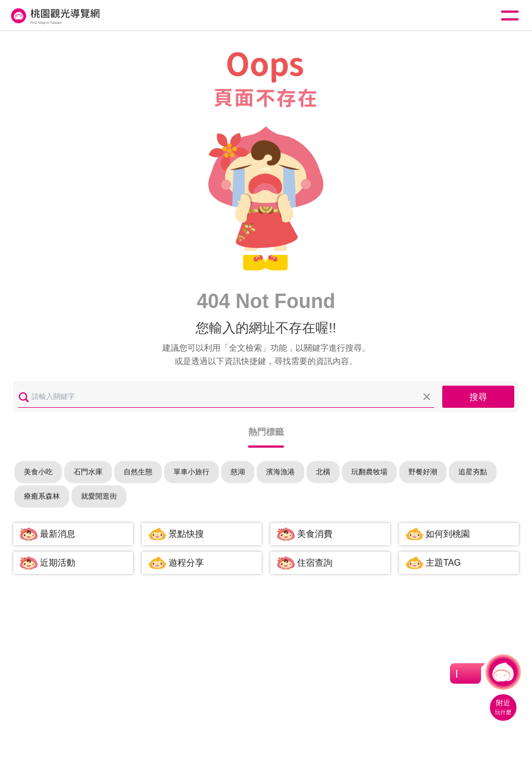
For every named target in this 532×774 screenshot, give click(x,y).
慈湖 (238, 472)
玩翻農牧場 (369, 472)
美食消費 (315, 534)
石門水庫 (88, 472)
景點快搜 (186, 534)
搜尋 (478, 397)
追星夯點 (473, 472)
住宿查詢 (315, 563)
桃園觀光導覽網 (54, 16)
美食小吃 (38, 472)
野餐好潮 (423, 472)
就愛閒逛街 (99, 496)
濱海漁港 (280, 472)
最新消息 (58, 534)
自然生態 (138, 472)
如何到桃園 (448, 534)
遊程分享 (186, 563)
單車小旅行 (191, 472)
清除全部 (427, 397)
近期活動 (58, 563)
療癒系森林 (42, 496)
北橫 (323, 472)
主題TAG (443, 563)
